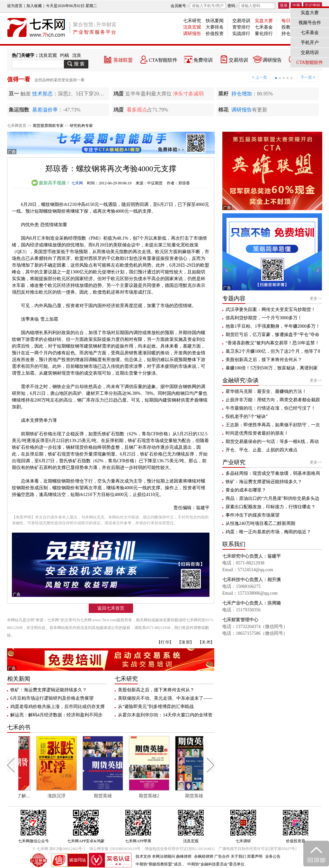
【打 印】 (165, 642)
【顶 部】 (186, 642)
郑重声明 (255, 856)
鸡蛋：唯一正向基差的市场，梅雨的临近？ (268, 532)
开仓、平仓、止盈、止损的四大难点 (262, 450)
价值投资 (215, 34)
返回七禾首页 (111, 608)
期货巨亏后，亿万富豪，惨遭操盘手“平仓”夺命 (272, 335)
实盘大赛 (264, 21)
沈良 (77, 55)
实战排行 (241, 34)
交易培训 (241, 21)
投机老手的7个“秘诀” (247, 416)
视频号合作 (310, 23)
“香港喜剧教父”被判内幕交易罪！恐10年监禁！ (272, 343)
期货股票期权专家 (48, 126)
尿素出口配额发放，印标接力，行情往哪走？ (271, 507)
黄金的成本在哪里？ (246, 490)
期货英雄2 (175, 796)
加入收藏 (34, 6)
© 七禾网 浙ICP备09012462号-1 (59, 849)
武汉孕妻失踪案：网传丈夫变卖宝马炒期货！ (271, 310)
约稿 (65, 55)
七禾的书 (19, 727)
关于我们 (238, 856)
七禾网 (77, 183)
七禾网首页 (17, 126)
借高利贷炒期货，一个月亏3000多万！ (264, 318)
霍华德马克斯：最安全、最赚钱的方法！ (266, 391)
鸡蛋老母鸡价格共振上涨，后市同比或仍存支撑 (58, 707)
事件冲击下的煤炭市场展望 (253, 515)
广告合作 (222, 856)
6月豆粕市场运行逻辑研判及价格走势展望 (52, 698)
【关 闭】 (206, 642)
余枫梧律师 (204, 856)
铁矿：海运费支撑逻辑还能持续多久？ (49, 690)
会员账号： (198, 6)
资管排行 (241, 27)
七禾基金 (264, 27)
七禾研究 (192, 21)
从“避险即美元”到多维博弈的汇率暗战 (156, 707)
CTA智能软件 (163, 60)
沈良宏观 (192, 27)
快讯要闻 (215, 21)
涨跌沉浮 (82, 796)
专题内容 (234, 298)
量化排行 (264, 34)
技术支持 (143, 856)
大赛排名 (215, 27)
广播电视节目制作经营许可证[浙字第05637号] (257, 849)
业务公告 (273, 856)
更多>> (316, 298)
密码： (251, 6)
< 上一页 (259, 77)
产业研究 (234, 462)
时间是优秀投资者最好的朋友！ (257, 433)
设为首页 (15, 6)
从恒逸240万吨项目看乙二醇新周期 (260, 523)
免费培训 (203, 60)
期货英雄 (129, 796)
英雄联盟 (123, 60)
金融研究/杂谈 (240, 380)
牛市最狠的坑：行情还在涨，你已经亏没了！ (271, 408)
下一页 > (308, 77)
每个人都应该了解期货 (38, 796)
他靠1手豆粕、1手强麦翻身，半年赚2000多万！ (273, 326)
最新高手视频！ (51, 183)
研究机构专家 (81, 126)
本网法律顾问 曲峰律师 (172, 856)
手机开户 (310, 43)
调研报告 (192, 34)
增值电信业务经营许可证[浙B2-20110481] (180, 849)
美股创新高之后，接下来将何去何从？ (156, 690)
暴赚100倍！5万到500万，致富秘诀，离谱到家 (272, 368)
